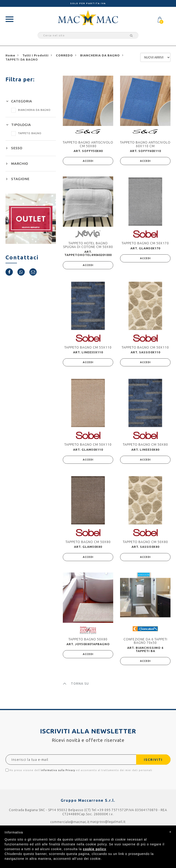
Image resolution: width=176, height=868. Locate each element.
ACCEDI (88, 161)
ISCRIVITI (153, 760)
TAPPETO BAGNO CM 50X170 (145, 243)
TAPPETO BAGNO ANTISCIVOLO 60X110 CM (145, 144)
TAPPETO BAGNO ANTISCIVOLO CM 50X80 (88, 144)
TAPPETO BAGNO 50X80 (88, 639)
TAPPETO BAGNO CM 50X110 (145, 347)
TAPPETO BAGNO (26, 133)
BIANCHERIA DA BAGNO (31, 110)
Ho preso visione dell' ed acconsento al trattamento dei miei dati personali (79, 770)
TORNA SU (76, 684)
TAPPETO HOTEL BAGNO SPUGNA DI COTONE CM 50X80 (88, 245)
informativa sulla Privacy (58, 770)
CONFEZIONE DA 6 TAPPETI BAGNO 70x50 (145, 641)
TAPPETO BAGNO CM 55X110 (88, 347)
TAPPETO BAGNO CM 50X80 (145, 445)
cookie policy (95, 849)
